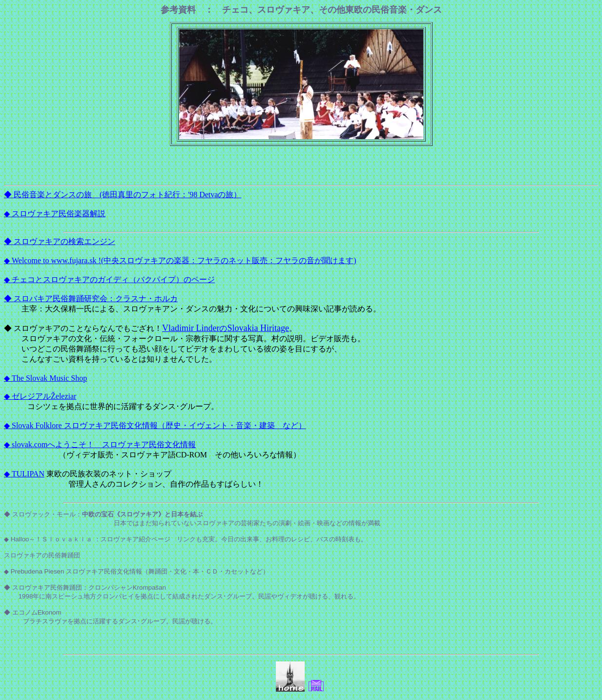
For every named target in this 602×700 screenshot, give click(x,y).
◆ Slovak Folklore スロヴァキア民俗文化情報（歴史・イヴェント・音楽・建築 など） (155, 425)
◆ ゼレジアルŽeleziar (40, 396)
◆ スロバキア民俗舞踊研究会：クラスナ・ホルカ (91, 299)
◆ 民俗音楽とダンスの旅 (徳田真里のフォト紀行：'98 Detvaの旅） (123, 195)
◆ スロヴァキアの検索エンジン (60, 241)
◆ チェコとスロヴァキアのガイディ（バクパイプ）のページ (109, 279)
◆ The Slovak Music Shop (45, 378)
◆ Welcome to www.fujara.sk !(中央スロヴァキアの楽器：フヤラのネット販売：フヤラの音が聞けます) (180, 260)
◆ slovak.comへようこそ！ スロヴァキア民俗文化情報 (100, 444)
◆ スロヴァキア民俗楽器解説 (55, 214)
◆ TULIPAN (24, 474)
